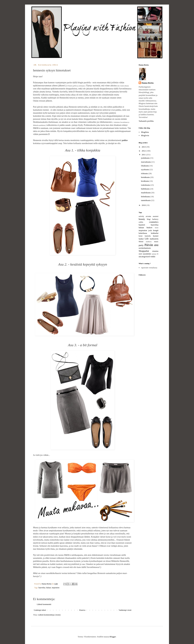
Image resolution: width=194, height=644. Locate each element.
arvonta (148, 216)
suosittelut (147, 254)
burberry (155, 219)
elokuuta (145, 173)
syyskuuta (145, 169)
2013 (144, 147)
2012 (144, 151)
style (140, 254)
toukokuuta (146, 185)
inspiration (56, 588)
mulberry (149, 242)
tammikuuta (146, 200)
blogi (149, 219)
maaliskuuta (146, 193)
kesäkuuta (145, 181)
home (157, 228)
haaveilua (42, 588)
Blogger (113, 637)
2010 (144, 205)
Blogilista (145, 132)
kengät (156, 230)
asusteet (156, 216)
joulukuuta (146, 158)
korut (141, 236)
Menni (141, 242)
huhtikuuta (146, 189)
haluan (49, 588)
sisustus (155, 251)
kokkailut (155, 233)
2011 (144, 155)
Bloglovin (145, 135)
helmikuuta (146, 197)
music (156, 242)
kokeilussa (143, 233)
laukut (141, 239)
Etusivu (82, 610)
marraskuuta (146, 162)
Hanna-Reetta (148, 83)
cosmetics (154, 222)
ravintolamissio (145, 248)
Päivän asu (151, 245)
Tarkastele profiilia (146, 121)
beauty (142, 219)
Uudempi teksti (40, 610)
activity (141, 216)
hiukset (149, 228)
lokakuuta (145, 166)
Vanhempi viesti (125, 610)
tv (158, 254)
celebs (141, 222)
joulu (150, 231)
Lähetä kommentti (44, 604)
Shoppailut (144, 251)
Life (147, 239)
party (141, 245)
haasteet (142, 225)
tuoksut (154, 254)
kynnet (156, 236)
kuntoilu (148, 236)
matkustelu (154, 239)
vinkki (153, 257)
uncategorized (144, 257)
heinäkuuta (146, 177)
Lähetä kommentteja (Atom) (49, 615)
